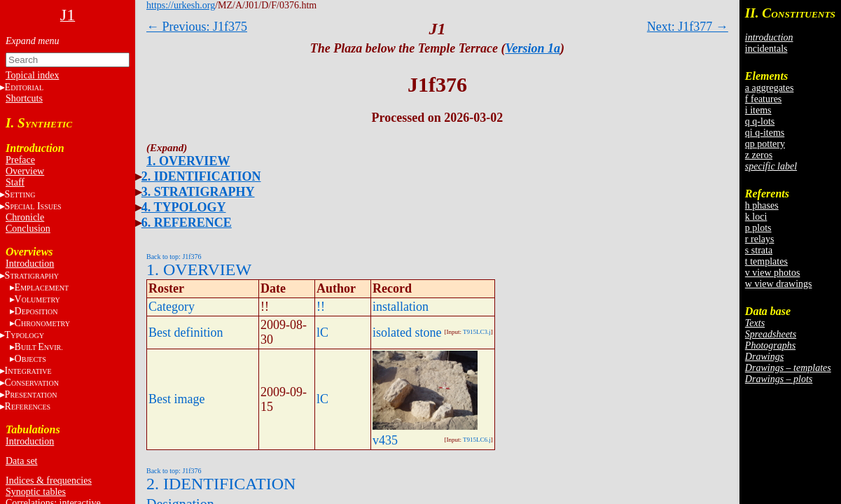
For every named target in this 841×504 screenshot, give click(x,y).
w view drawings (779, 284)
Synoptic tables (36, 492)
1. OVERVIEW (188, 161)
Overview (25, 171)
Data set (21, 461)
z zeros (759, 155)
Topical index (32, 75)
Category (172, 307)
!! (321, 307)
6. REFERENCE (187, 223)
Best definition (186, 332)
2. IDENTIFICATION (201, 176)
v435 (385, 440)
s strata (759, 250)
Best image (176, 399)
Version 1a (533, 48)
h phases (762, 205)
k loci (756, 217)
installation (401, 307)
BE (39, 347)
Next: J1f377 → (688, 27)
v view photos (773, 273)
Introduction (30, 264)
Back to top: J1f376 (174, 257)
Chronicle (25, 217)
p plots (758, 228)
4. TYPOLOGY (184, 207)
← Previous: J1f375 (197, 27)
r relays (760, 239)
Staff (15, 182)
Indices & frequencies (49, 481)
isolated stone (407, 332)
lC (322, 332)
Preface (20, 160)
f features (763, 99)
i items (758, 110)
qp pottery (765, 144)
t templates (766, 261)
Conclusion (28, 229)
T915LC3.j (477, 332)
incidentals (766, 49)
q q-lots (760, 121)
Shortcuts (24, 98)
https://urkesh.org (181, 5)
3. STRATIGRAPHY (198, 192)
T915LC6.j (477, 440)
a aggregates (770, 88)
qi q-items (765, 133)
